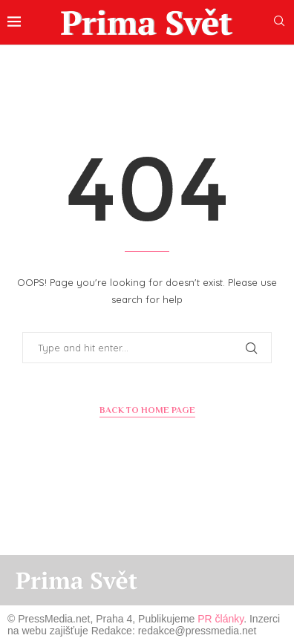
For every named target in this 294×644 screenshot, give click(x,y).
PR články (220, 619)
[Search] (279, 22)
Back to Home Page (147, 410)
